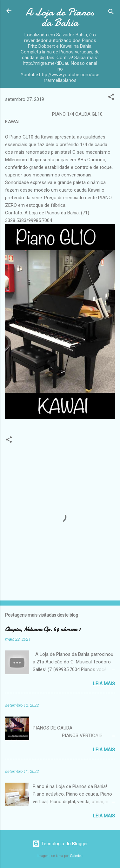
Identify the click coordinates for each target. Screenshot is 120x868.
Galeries (76, 856)
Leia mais (104, 684)
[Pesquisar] (111, 13)
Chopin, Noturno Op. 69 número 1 (43, 629)
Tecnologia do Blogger (60, 844)
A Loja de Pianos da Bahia (60, 17)
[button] (111, 98)
